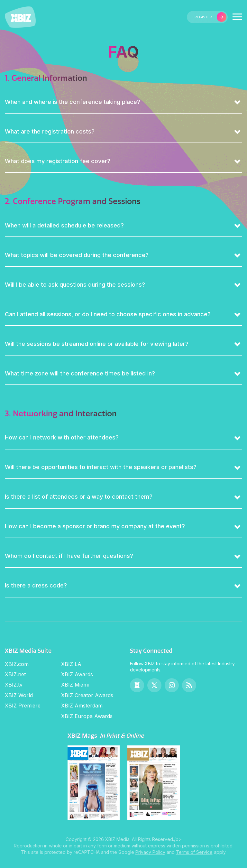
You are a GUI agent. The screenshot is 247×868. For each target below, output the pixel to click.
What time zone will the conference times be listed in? (80, 373)
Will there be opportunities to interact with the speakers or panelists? (101, 467)
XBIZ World (19, 695)
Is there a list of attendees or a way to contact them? (79, 497)
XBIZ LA (71, 664)
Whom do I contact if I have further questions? (69, 556)
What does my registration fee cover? (58, 161)
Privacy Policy (150, 852)
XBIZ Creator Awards (87, 695)
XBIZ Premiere (23, 706)
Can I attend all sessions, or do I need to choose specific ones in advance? (108, 314)
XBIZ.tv (14, 685)
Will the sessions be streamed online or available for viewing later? (97, 344)
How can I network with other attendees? (62, 437)
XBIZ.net (15, 674)
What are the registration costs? (50, 131)
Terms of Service (194, 852)
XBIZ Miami (75, 685)
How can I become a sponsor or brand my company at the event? (95, 526)
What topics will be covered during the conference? (77, 255)
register (210, 17)
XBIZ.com (17, 664)
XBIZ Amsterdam (82, 706)
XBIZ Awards (77, 674)
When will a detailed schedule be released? (64, 225)
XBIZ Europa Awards (87, 716)
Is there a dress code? (36, 585)
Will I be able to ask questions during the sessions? (75, 285)
